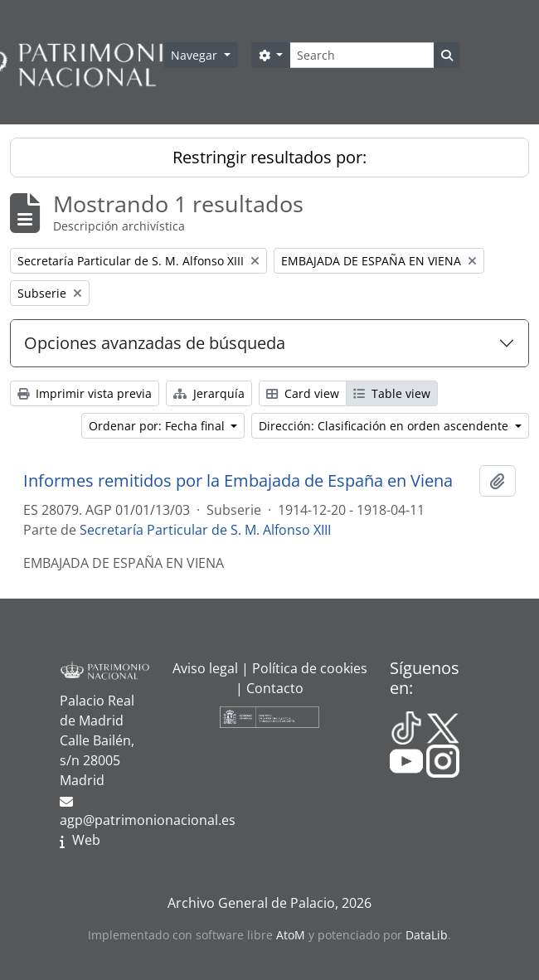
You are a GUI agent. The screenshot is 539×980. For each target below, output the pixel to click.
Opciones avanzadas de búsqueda (155, 343)
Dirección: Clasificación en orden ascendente (385, 426)
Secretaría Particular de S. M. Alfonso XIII (205, 530)
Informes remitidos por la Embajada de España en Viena (238, 481)
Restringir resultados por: (269, 157)
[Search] (362, 55)
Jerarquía (209, 393)
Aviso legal (205, 668)
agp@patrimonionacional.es (148, 820)
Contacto (275, 688)
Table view (392, 393)
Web (86, 840)
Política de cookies (310, 668)
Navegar (196, 55)
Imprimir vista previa (85, 393)
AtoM (291, 935)
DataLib (427, 935)
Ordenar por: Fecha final (158, 426)
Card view (303, 393)
